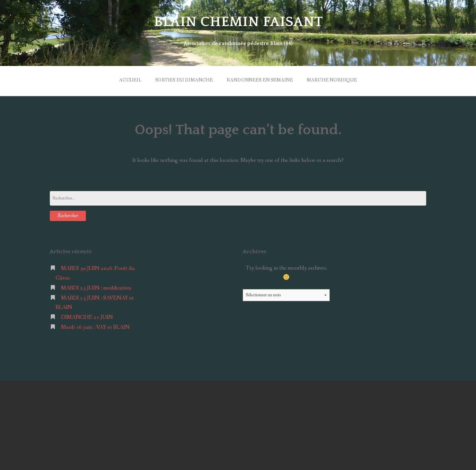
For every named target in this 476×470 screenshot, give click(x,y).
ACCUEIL (130, 80)
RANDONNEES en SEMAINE (260, 80)
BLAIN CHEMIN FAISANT (238, 22)
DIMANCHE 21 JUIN (87, 317)
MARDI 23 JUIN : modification (96, 288)
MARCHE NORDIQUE (332, 80)
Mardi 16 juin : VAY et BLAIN (95, 327)
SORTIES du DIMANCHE (184, 80)
